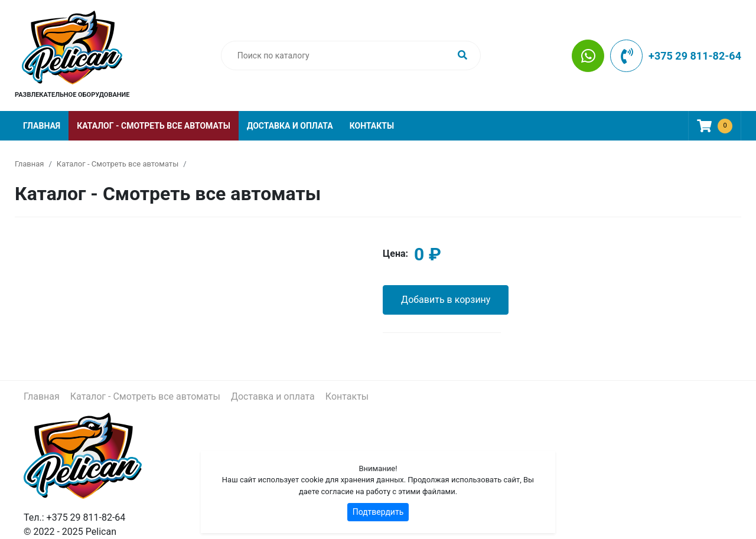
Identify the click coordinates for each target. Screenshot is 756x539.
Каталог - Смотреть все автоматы (154, 126)
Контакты (372, 126)
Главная (42, 126)
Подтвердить (378, 512)
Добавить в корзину (446, 300)
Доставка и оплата (290, 126)
